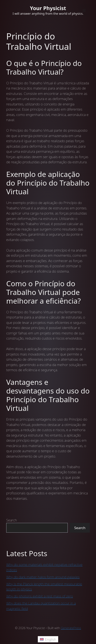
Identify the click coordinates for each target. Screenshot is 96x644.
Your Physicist (48, 8)
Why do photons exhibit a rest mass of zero (40, 596)
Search (12, 520)
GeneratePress (71, 628)
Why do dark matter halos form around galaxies (43, 577)
